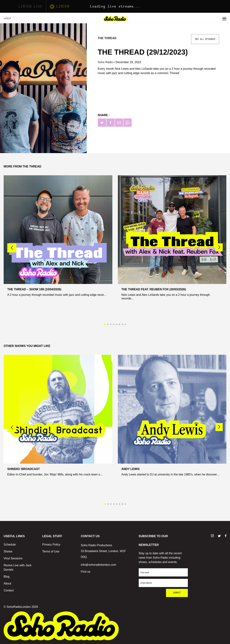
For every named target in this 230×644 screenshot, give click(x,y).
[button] (219, 247)
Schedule (10, 545)
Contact (9, 590)
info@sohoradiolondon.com (98, 565)
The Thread (107, 38)
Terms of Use (51, 551)
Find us (85, 572)
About (7, 583)
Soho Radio (106, 62)
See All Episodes (205, 39)
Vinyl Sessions (13, 558)
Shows (8, 551)
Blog (7, 577)
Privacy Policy (51, 545)
